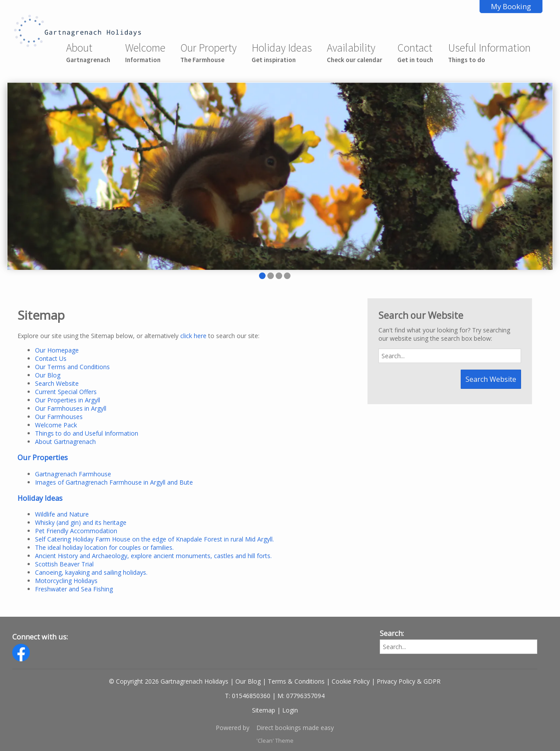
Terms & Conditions (296, 681)
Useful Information (489, 52)
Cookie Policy (351, 681)
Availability (355, 52)
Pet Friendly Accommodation (76, 531)
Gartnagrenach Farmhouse (73, 474)
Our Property (208, 52)
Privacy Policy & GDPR (409, 681)
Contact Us (51, 358)
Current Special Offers (66, 392)
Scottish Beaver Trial (64, 564)
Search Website (57, 383)
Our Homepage (57, 350)
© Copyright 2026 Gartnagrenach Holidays (169, 681)
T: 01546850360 (248, 696)
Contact (415, 52)
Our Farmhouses (59, 417)
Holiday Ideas (282, 52)
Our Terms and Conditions (72, 367)
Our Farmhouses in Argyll (71, 408)
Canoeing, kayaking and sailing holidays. (91, 572)
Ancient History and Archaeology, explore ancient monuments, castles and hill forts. (153, 556)
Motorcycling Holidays (66, 581)
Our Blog (48, 375)
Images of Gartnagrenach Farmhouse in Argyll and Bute (114, 482)
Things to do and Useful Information (87, 433)
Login (290, 710)
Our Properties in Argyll (68, 400)
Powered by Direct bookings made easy (275, 728)
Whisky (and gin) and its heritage (81, 522)
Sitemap (264, 710)
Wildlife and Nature (62, 514)
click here (193, 336)
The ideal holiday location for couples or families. (104, 547)
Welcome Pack (56, 425)
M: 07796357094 (301, 696)
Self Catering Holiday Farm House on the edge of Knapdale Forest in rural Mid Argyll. (154, 539)
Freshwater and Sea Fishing (74, 589)
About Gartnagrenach (65, 442)
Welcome (145, 52)
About (88, 52)
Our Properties (43, 458)
